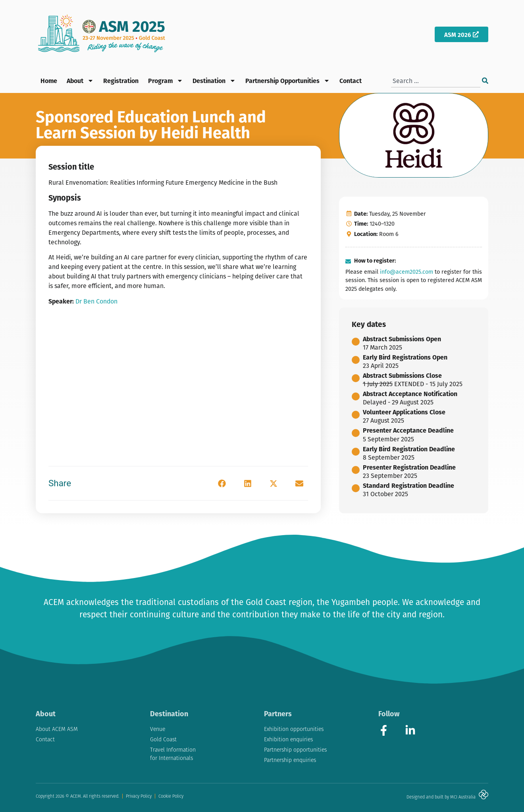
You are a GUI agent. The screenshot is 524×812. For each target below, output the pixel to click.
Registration (121, 80)
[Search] (485, 81)
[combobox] (436, 81)
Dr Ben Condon (96, 301)
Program (166, 81)
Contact (351, 80)
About (80, 81)
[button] (222, 483)
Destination (214, 81)
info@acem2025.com (406, 272)
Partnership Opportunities (288, 81)
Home (49, 80)
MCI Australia (463, 797)
